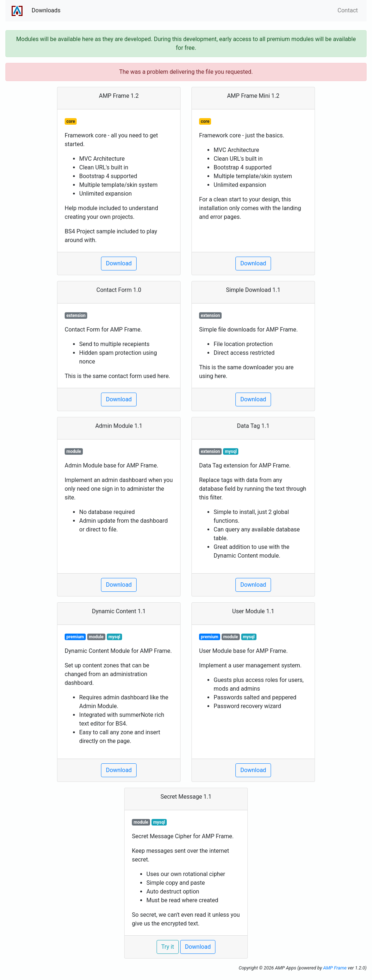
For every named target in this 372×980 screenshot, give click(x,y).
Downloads (46, 10)
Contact (348, 10)
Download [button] (119, 263)
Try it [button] (168, 947)
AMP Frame (335, 968)
